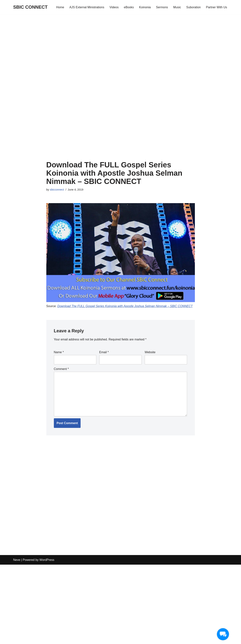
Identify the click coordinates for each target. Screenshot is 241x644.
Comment (61, 369)
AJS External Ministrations (86, 7)
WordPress (47, 639)
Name (59, 352)
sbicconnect (57, 190)
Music (177, 7)
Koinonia (144, 7)
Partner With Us (216, 7)
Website (150, 352)
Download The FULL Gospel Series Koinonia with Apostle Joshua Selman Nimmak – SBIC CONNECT (126, 306)
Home (59, 7)
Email (104, 352)
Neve (17, 639)
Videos (113, 7)
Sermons (162, 7)
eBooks (128, 7)
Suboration (193, 7)
